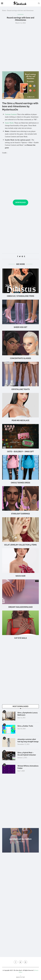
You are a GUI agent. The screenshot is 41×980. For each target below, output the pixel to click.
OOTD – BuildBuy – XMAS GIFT (20, 452)
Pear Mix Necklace (20, 420)
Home (4, 10)
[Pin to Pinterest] (22, 256)
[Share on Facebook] (18, 256)
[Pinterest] (25, 962)
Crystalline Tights (20, 389)
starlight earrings (20, 514)
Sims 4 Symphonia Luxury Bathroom (27, 714)
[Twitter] (21, 962)
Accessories (21, 14)
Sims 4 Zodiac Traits (25, 726)
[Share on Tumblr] (24, 256)
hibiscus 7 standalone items (20, 296)
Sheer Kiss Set (21, 327)
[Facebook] (16, 962)
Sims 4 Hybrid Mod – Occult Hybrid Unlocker (27, 754)
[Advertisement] (20, 47)
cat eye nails (20, 638)
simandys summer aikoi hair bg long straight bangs (28, 740)
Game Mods (9, 123)
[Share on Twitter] (20, 256)
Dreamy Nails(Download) (21, 607)
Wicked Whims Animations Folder (28, 767)
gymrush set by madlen (21, 839)
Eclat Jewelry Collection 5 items (20, 545)
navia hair (20, 576)
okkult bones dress (20, 483)
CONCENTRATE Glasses (20, 358)
